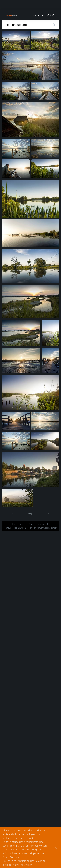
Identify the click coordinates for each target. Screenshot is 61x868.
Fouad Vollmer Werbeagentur (43, 528)
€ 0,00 (51, 15)
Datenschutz (43, 524)
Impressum (18, 524)
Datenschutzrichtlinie (14, 861)
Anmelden (39, 15)
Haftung (30, 524)
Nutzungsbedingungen (15, 528)
